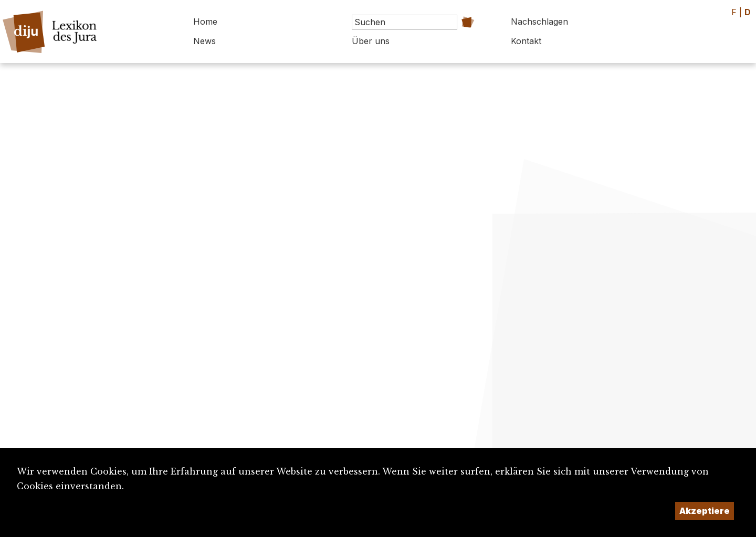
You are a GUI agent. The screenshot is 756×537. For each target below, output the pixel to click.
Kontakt (526, 41)
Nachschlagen (539, 22)
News (204, 41)
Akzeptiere (705, 511)
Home (205, 22)
